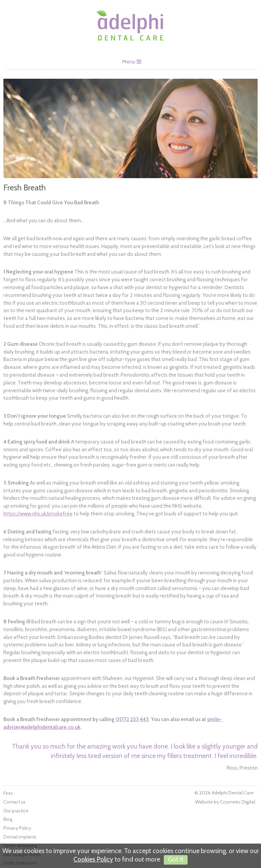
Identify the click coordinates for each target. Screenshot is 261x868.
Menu (132, 62)
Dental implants (20, 837)
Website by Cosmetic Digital (225, 802)
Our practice (16, 811)
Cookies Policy (93, 859)
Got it (176, 859)
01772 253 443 (132, 719)
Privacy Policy (17, 828)
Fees (8, 793)
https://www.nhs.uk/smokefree (38, 514)
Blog (8, 819)
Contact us (14, 802)
